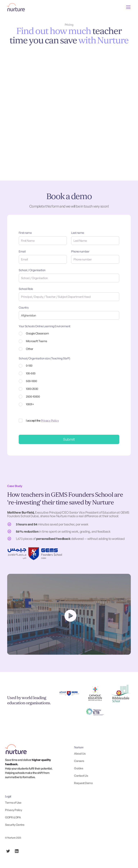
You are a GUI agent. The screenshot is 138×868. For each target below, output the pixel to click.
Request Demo (83, 783)
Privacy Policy (50, 421)
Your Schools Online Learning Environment (45, 326)
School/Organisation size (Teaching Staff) (44, 358)
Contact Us (81, 776)
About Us (80, 754)
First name (25, 233)
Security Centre (15, 825)
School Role (26, 289)
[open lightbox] (69, 614)
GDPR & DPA (13, 817)
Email (22, 251)
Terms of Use (13, 803)
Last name (78, 233)
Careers (79, 761)
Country (24, 307)
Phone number (80, 251)
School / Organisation (32, 270)
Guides (79, 768)
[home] (16, 7)
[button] (128, 7)
